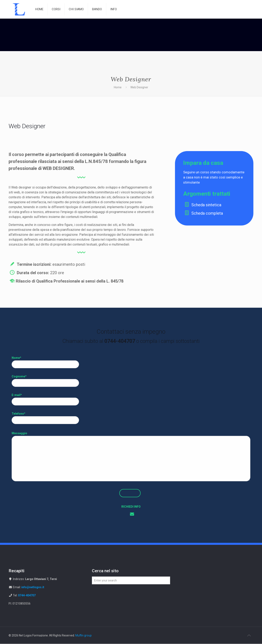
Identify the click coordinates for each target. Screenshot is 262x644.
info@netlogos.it (33, 587)
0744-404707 (27, 596)
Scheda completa (182, 213)
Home (118, 87)
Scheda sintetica (181, 205)
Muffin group (84, 636)
